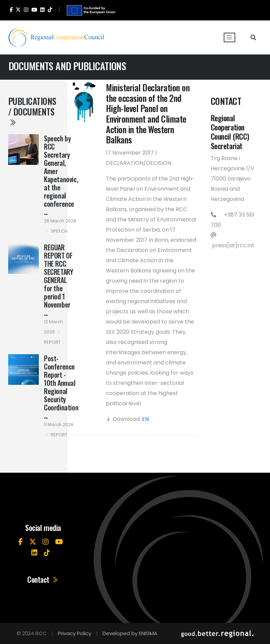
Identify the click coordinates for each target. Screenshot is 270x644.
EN (145, 419)
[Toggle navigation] (229, 37)
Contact (43, 579)
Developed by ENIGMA (130, 633)
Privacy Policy (75, 633)
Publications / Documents (32, 111)
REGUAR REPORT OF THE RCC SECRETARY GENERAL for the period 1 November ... (58, 280)
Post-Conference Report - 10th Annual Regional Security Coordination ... (61, 387)
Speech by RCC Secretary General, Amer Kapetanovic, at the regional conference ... (61, 175)
